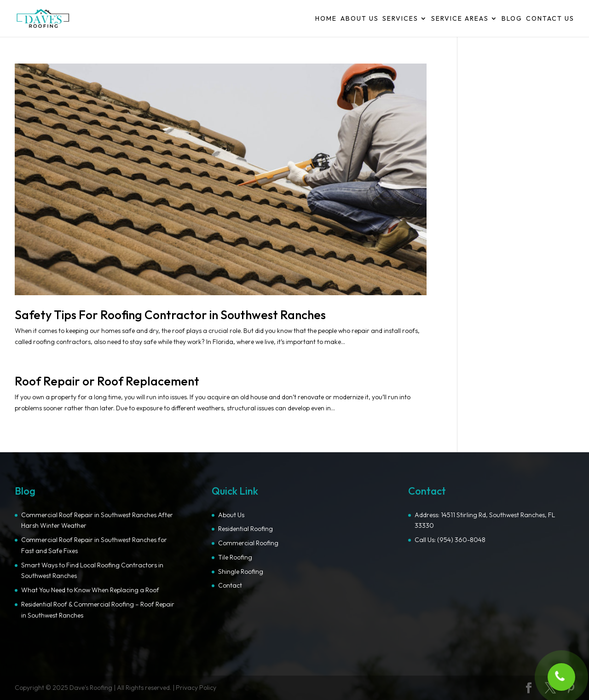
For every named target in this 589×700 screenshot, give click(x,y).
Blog (512, 19)
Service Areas (460, 19)
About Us (360, 19)
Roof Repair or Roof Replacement (107, 381)
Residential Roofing (245, 529)
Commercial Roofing (248, 543)
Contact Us (550, 19)
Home (326, 19)
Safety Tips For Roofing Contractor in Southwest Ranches (170, 315)
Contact (230, 585)
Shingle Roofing (241, 572)
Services (400, 19)
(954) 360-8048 (461, 540)
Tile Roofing (235, 557)
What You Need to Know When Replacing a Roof (90, 590)
